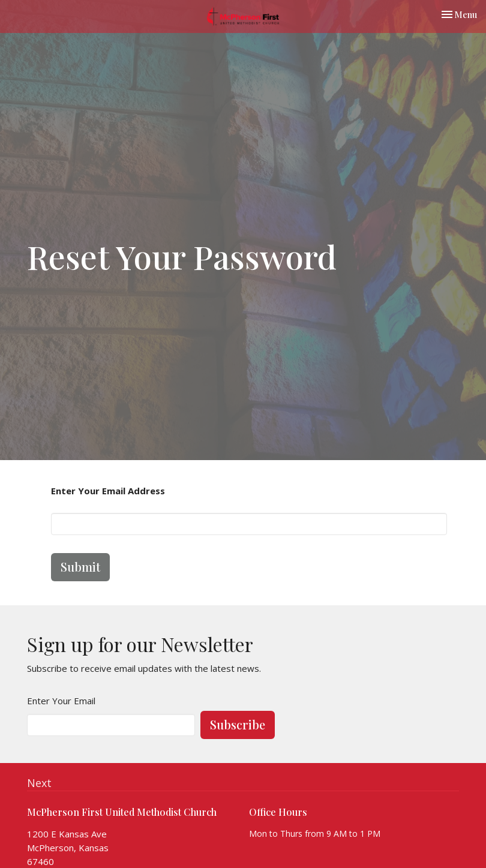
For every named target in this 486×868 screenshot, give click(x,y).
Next (39, 783)
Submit (80, 567)
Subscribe (238, 724)
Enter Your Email (61, 701)
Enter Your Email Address (108, 491)
